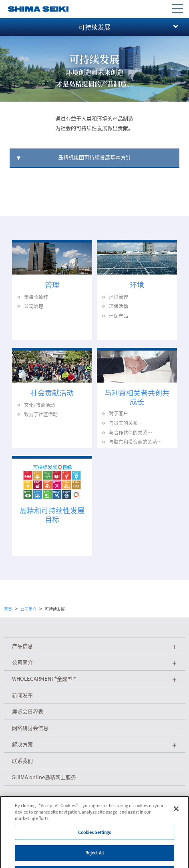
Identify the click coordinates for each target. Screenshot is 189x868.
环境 (137, 285)
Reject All (94, 859)
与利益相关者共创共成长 (137, 397)
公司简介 (28, 609)
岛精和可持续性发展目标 (52, 515)
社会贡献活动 (52, 393)
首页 (8, 609)
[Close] (176, 815)
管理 (52, 285)
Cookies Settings (95, 838)
